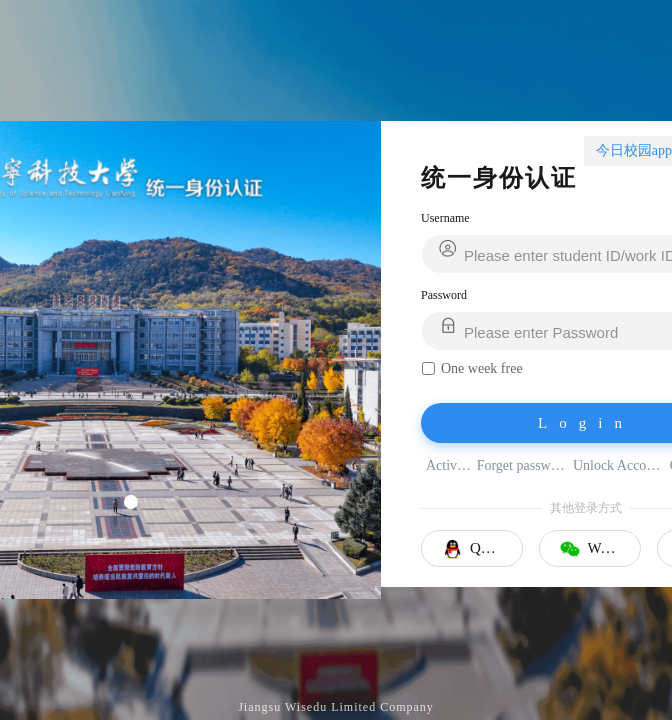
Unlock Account (618, 465)
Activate (449, 465)
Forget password (522, 465)
